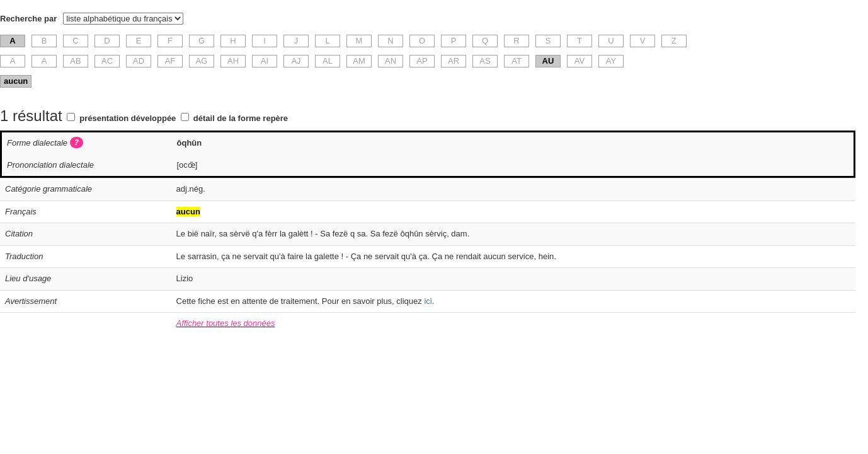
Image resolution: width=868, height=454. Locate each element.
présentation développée (128, 118)
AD (139, 61)
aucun (16, 81)
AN (391, 61)
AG (202, 61)
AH (233, 61)
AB (75, 61)
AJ (296, 61)
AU (548, 61)
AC (107, 61)
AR (454, 61)
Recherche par (28, 19)
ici (428, 301)
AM (359, 61)
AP (422, 61)
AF (170, 61)
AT (517, 61)
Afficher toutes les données (226, 323)
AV (580, 61)
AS (485, 61)
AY (611, 61)
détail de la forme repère (241, 118)
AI (265, 61)
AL (328, 61)
